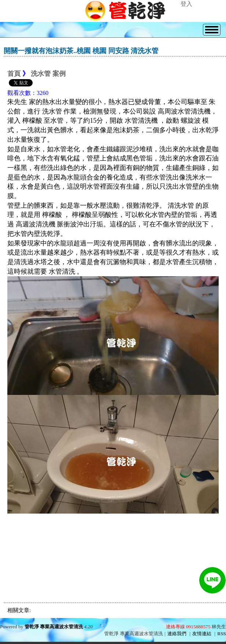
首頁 (14, 74)
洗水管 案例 (48, 74)
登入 (186, 4)
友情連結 (202, 634)
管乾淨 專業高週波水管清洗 (54, 627)
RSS (222, 634)
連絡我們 (177, 634)
